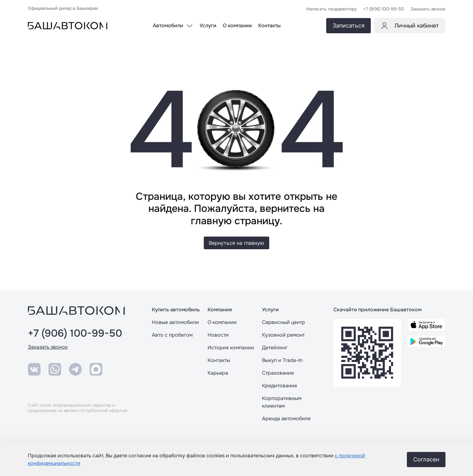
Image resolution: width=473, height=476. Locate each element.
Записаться (349, 25)
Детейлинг (275, 348)
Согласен (426, 459)
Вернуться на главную (237, 243)
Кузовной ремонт (283, 335)
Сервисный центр (283, 322)
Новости (218, 335)
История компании (231, 348)
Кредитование (280, 386)
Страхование (278, 373)
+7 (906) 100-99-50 (75, 333)
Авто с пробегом (172, 335)
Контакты (219, 360)
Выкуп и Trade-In (282, 360)
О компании (222, 322)
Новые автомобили (175, 322)
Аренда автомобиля (286, 419)
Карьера (218, 373)
